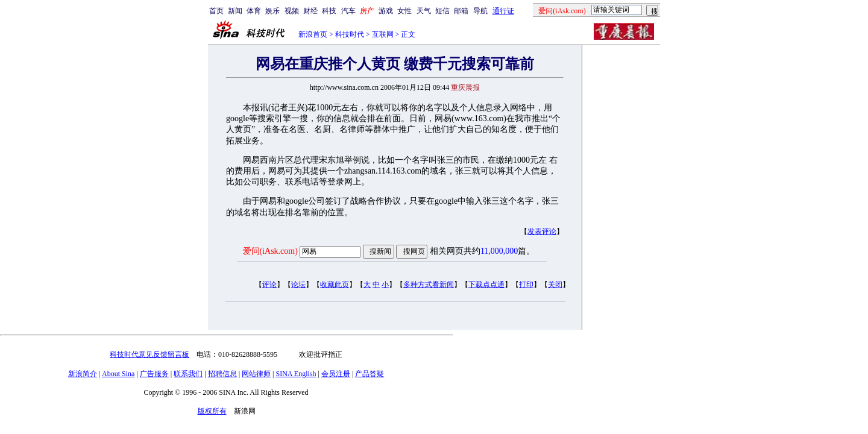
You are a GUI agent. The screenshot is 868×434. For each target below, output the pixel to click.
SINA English (296, 374)
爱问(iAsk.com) (270, 251)
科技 (329, 11)
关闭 (555, 285)
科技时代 (350, 34)
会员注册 (336, 374)
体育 (254, 11)
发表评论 (542, 231)
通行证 (503, 11)
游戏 (386, 11)
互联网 (383, 34)
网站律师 (256, 374)
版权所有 (212, 411)
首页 (216, 11)
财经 (310, 11)
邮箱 (461, 11)
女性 (404, 11)
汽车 (348, 11)
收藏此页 (335, 285)
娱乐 (272, 11)
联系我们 (188, 374)
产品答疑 (370, 374)
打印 (526, 285)
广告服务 (154, 374)
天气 (424, 11)
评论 (269, 285)
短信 (442, 11)
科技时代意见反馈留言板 (149, 354)
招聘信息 (222, 374)
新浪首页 (313, 34)
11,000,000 (499, 251)
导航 (480, 11)
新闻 (235, 11)
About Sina (118, 374)
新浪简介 (83, 374)
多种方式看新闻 (429, 285)
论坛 (298, 285)
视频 (292, 11)
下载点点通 (486, 285)
